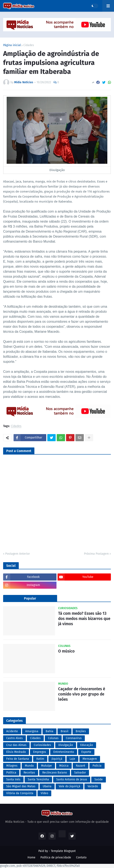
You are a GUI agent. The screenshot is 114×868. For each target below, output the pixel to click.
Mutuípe (46, 766)
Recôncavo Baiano (55, 773)
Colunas (53, 738)
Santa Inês (13, 779)
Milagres (12, 766)
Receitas (29, 773)
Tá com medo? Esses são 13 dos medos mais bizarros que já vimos (84, 619)
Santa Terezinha (38, 779)
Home (31, 857)
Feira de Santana (18, 759)
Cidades (29, 45)
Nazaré (81, 766)
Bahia (49, 731)
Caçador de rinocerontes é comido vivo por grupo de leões (82, 694)
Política (11, 773)
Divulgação (66, 745)
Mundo (29, 766)
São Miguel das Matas (21, 786)
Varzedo (93, 786)
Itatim (40, 759)
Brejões (81, 731)
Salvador (80, 773)
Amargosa (32, 731)
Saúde (99, 779)
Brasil (65, 731)
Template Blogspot (63, 851)
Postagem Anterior (18, 554)
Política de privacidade (56, 857)
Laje (72, 759)
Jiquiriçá (57, 759)
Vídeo (44, 793)
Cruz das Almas (16, 745)
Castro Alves (14, 738)
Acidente (12, 731)
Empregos (40, 752)
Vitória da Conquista (20, 793)
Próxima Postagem (96, 554)
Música (64, 766)
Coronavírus (74, 738)
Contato (81, 857)
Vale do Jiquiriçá (70, 786)
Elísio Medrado (16, 752)
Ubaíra (47, 786)
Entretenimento (64, 752)
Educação (87, 745)
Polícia (97, 766)
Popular (30, 598)
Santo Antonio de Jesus (72, 779)
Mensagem (90, 759)
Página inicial (12, 45)
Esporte (86, 752)
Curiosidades (42, 745)
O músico (66, 651)
